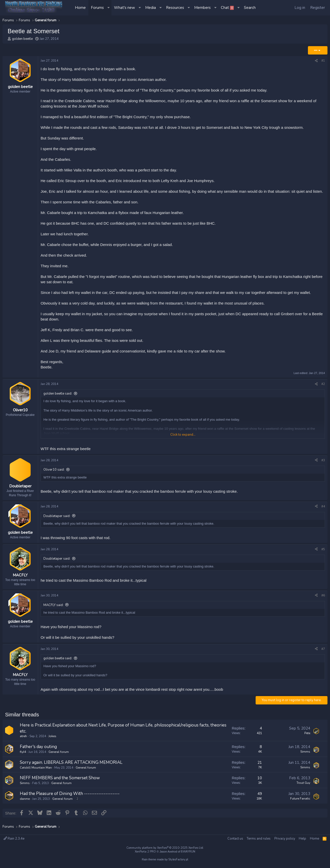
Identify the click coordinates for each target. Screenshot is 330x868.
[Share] (316, 61)
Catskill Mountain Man (36, 770)
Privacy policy (285, 839)
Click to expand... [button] (183, 435)
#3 (323, 460)
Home (80, 8)
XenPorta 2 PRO (145, 852)
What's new (125, 8)
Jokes (52, 738)
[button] (109, 8)
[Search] (250, 8)
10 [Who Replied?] (260, 780)
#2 (323, 384)
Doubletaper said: (57, 517)
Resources (175, 8)
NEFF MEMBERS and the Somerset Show (60, 780)
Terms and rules (259, 839)
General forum (59, 754)
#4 (323, 507)
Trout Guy (303, 785)
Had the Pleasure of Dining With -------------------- (70, 796)
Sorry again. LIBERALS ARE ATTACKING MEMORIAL (71, 764)
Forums (97, 8)
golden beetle (22, 39)
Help (302, 839)
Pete (307, 735)
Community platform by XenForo (165, 848)
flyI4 (23, 754)
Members (202, 8)
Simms (305, 754)
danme (25, 801)
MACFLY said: (53, 607)
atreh (23, 738)
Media (151, 8)
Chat (227, 8)
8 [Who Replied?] (261, 749)
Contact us (235, 839)
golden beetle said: (58, 394)
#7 (323, 651)
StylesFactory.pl (178, 860)
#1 (323, 61)
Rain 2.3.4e (14, 839)
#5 (323, 550)
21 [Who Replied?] (260, 765)
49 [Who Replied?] (260, 796)
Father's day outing (38, 749)
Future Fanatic (300, 801)
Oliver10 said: (54, 470)
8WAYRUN (188, 852)
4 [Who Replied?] (261, 730)
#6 (323, 597)
